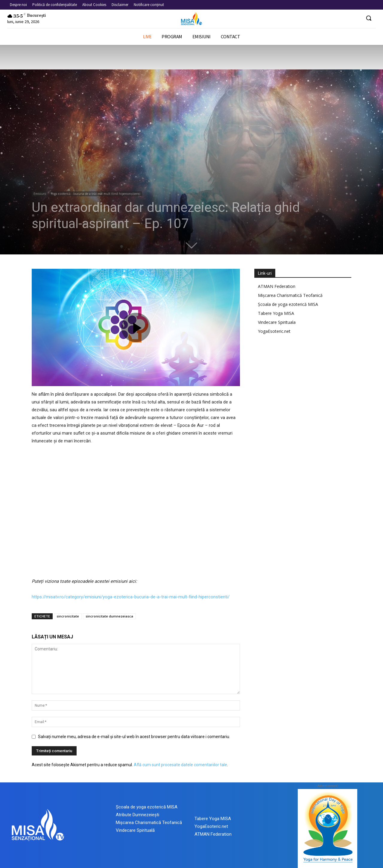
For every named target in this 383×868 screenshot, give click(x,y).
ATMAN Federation (277, 286)
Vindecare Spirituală (135, 830)
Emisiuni (40, 194)
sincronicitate (68, 616)
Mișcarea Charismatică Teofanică (290, 295)
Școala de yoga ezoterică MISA (288, 304)
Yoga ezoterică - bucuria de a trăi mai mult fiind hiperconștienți (96, 194)
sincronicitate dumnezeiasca (109, 616)
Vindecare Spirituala (277, 322)
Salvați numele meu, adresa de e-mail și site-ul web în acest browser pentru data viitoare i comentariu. (134, 737)
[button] (369, 18)
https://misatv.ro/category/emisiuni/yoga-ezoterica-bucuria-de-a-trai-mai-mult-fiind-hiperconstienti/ (131, 597)
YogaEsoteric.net (274, 331)
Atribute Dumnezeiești (137, 815)
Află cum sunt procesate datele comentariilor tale (180, 765)
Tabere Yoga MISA (276, 313)
